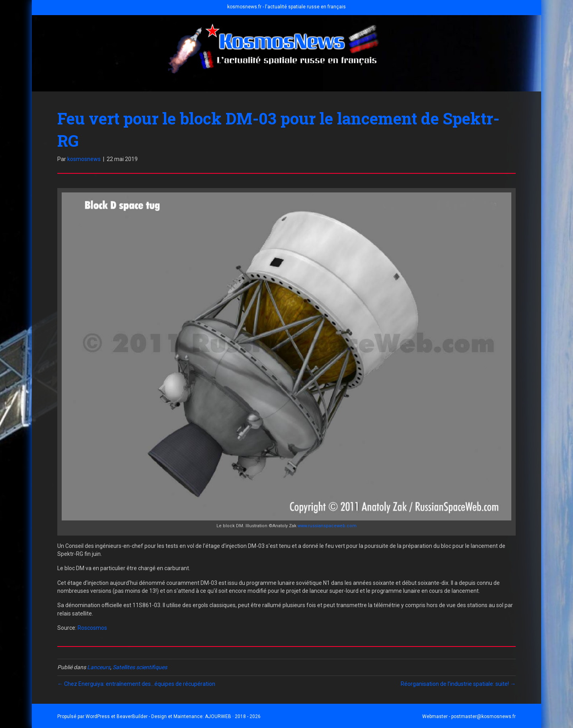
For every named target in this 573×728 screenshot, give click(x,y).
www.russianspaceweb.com (327, 526)
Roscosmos (92, 628)
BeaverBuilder (132, 716)
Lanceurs (99, 667)
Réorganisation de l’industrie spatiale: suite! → (458, 684)
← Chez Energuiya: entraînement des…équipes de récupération (136, 684)
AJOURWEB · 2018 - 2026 (233, 716)
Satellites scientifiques (140, 667)
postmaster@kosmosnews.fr (483, 716)
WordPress (98, 716)
